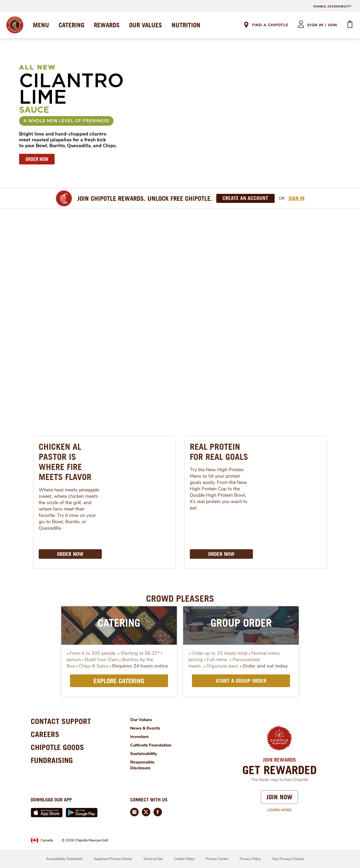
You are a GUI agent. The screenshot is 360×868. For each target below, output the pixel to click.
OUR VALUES (146, 25)
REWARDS (107, 25)
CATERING (71, 25)
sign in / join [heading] (322, 25)
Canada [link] (47, 840)
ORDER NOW (37, 159)
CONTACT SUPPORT (61, 721)
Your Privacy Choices (288, 859)
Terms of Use (153, 859)
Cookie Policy (184, 859)
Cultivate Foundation (151, 745)
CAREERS (45, 734)
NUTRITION (186, 25)
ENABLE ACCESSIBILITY (332, 6)
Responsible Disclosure (142, 765)
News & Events (145, 728)
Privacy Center (217, 859)
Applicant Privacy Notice (113, 859)
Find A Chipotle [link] (270, 25)
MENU (41, 25)
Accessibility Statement (64, 859)
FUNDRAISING (52, 760)
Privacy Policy (250, 859)
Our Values (141, 720)
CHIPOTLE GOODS (57, 747)
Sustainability (144, 754)
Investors (139, 737)
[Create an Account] (245, 198)
